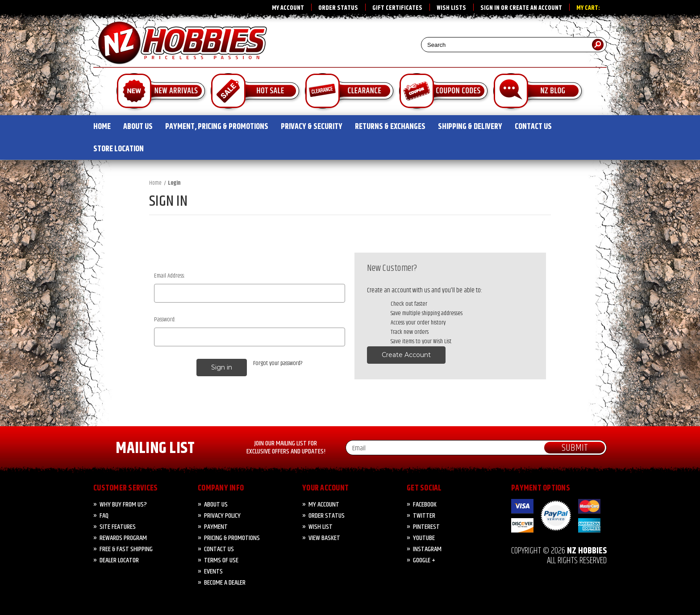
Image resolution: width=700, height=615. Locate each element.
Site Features (118, 527)
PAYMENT (216, 527)
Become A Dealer (225, 583)
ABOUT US (138, 127)
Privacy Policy (222, 516)
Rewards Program (123, 538)
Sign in (490, 8)
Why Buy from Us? (123, 505)
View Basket (324, 538)
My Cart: (588, 8)
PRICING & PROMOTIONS (232, 538)
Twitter (424, 516)
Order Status (338, 8)
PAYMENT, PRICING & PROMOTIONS (217, 127)
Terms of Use (221, 560)
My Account (288, 8)
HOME (102, 127)
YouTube (424, 538)
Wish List (321, 527)
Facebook (425, 505)
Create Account (406, 355)
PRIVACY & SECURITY (312, 127)
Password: (165, 320)
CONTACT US (533, 127)
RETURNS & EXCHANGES (390, 127)
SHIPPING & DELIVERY (470, 127)
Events (213, 571)
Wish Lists (451, 8)
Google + (424, 560)
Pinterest (426, 527)
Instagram (427, 549)
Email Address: (169, 276)
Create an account (536, 8)
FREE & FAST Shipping (126, 549)
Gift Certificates (397, 8)
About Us (216, 505)
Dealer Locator (119, 560)
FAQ (104, 516)
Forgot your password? (278, 364)
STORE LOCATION (119, 149)
